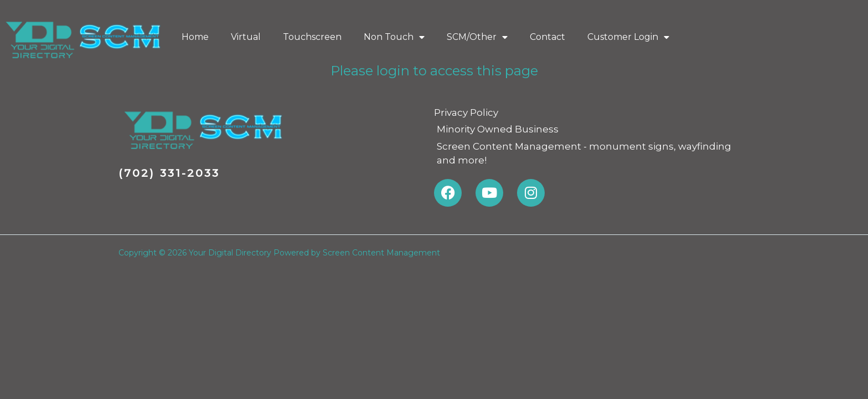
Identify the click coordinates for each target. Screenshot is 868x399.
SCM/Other (477, 37)
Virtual (246, 37)
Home (195, 37)
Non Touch (394, 37)
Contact (547, 37)
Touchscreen (312, 37)
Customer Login (628, 37)
